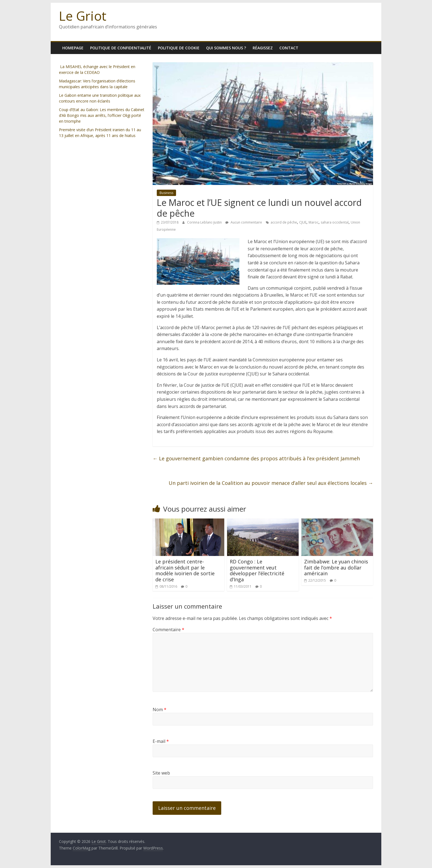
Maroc (314, 222)
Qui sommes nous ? (226, 48)
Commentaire (168, 630)
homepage (73, 48)
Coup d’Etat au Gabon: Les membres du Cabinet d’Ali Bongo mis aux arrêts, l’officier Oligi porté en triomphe (102, 115)
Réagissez (263, 48)
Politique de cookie (179, 48)
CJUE (303, 222)
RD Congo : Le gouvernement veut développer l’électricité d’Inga (257, 570)
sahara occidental (335, 222)
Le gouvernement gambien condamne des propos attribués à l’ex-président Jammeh (256, 458)
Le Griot (83, 16)
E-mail (161, 741)
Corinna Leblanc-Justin (205, 222)
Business (166, 193)
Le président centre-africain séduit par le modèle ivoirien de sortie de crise (185, 570)
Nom (160, 710)
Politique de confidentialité (121, 48)
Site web (161, 773)
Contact (289, 48)
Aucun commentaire (244, 222)
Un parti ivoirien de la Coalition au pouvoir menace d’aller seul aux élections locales (271, 483)
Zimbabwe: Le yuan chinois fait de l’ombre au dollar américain (336, 567)
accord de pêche (284, 222)
